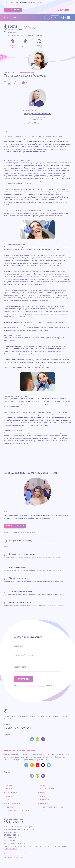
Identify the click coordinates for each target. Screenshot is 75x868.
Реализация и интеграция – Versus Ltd (18, 854)
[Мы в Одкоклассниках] (32, 765)
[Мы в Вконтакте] (26, 765)
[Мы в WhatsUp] (37, 739)
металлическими (53, 279)
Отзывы (10, 796)
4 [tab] (42, 13)
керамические (47, 276)
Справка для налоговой (17, 811)
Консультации (13, 803)
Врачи (43, 792)
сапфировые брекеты (62, 276)
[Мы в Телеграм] (32, 739)
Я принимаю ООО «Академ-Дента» (39, 686)
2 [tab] (36, 13)
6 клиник (30, 27)
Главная (6, 73)
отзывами (6, 560)
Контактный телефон (24, 655)
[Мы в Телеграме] (49, 765)
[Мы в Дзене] (43, 765)
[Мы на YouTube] (37, 765)
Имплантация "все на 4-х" (52, 807)
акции (54, 570)
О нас (42, 796)
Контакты (10, 807)
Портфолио (11, 792)
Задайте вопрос (21, 667)
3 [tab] (39, 13)
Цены (42, 785)
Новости (17, 84)
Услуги (9, 785)
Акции (9, 789)
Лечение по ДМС (47, 789)
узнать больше (13, 10)
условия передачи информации (37, 686)
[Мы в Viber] (43, 739)
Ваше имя (19, 646)
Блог (13, 73)
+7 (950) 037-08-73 (10, 849)
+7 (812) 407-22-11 (11, 17)
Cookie (43, 811)
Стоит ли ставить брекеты (25, 73)
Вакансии (44, 803)
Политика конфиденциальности (16, 857)
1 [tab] (33, 13)
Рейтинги (44, 800)
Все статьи (30, 83)
